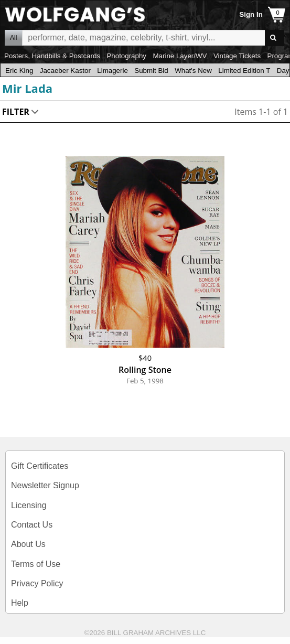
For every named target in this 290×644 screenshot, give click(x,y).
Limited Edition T (244, 71)
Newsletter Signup (45, 485)
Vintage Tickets (237, 56)
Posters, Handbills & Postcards (52, 56)
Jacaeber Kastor (65, 71)
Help (20, 603)
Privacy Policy (37, 583)
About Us (28, 544)
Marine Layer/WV (180, 56)
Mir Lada (27, 88)
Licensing (29, 505)
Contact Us (32, 525)
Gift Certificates (40, 466)
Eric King (19, 71)
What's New (193, 71)
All (13, 38)
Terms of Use (36, 564)
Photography (126, 56)
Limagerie (112, 71)
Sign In (251, 14)
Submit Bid (151, 71)
